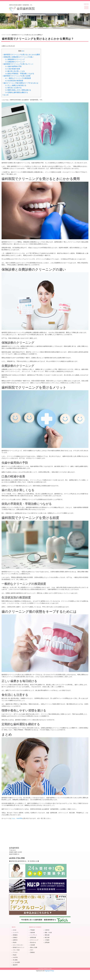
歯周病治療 (33, 937)
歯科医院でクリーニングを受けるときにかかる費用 (21, 55)
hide (23, 51)
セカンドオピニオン (18, 945)
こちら (13, 818)
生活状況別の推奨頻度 (14, 81)
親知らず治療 (34, 947)
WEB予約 (19, 818)
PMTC (32, 950)
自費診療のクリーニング (15, 62)
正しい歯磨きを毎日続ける (16, 85)
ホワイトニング (34, 940)
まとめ (6, 95)
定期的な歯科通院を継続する (16, 92)
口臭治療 (32, 945)
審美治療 (47, 935)
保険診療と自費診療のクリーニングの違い (18, 57)
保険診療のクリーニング (15, 59)
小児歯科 (47, 940)
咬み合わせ (33, 942)
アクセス (15, 952)
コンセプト (16, 932)
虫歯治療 (32, 932)
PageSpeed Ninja (49, 971)
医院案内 (15, 935)
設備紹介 (15, 937)
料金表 (15, 942)
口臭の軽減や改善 (13, 69)
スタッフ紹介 (16, 950)
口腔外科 (47, 930)
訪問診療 (47, 942)
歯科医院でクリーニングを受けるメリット (18, 64)
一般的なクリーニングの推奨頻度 (18, 78)
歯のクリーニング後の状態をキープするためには (20, 83)
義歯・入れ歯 (48, 932)
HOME (15, 930)
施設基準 (15, 965)
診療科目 (15, 940)
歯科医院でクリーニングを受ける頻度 (17, 76)
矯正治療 (47, 937)
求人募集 (15, 960)
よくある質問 (16, 962)
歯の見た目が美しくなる (15, 71)
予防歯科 (32, 930)
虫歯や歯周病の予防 (13, 66)
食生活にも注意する (13, 88)
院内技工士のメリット (19, 947)
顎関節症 (32, 952)
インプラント (34, 935)
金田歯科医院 (22, 9)
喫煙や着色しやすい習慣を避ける (18, 90)
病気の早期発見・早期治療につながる (20, 74)
